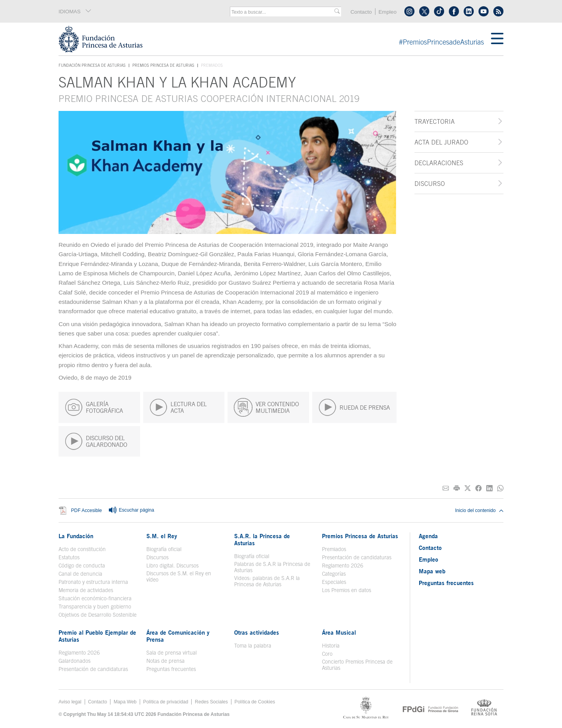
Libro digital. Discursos (173, 566)
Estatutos (69, 557)
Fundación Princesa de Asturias (92, 66)
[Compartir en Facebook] (478, 488)
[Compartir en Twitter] (468, 488)
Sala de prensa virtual (172, 653)
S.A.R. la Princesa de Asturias (262, 539)
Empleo (388, 12)
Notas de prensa (165, 661)
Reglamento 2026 (343, 566)
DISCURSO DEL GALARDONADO (96, 441)
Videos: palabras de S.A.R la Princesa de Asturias (267, 581)
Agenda (428, 536)
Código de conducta (82, 566)
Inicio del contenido (479, 510)
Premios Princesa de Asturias (163, 65)
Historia (331, 646)
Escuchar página (131, 510)
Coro (327, 654)
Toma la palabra (253, 646)
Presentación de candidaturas (357, 557)
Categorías (334, 574)
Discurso (430, 184)
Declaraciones (439, 163)
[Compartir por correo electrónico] (446, 488)
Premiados (334, 549)
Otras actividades (257, 632)
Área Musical (339, 632)
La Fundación (76, 536)
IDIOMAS (75, 11)
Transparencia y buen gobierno (95, 607)
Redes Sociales (211, 702)
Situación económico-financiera (95, 598)
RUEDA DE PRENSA (354, 407)
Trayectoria (435, 121)
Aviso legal (70, 702)
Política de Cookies (255, 702)
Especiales (334, 582)
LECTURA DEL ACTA (178, 407)
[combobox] (283, 12)
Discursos (157, 557)
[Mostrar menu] (497, 39)
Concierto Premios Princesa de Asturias (357, 665)
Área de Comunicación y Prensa (178, 636)
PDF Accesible (86, 511)
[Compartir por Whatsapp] (500, 488)
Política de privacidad (166, 702)
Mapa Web (125, 702)
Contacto (361, 12)
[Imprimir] (457, 488)
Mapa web (432, 571)
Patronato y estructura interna (93, 582)
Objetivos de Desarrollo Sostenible (98, 615)
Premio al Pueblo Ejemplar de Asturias (97, 636)
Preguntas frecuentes (171, 669)
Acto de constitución (82, 549)
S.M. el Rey (162, 536)
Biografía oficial (164, 549)
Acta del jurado (441, 142)
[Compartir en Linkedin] (489, 488)
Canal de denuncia (80, 574)
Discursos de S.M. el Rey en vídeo (179, 576)
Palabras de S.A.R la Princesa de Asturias (272, 567)
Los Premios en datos (347, 590)
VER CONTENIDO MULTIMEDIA (266, 407)
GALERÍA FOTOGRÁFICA (94, 407)
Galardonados (75, 661)
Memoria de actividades (86, 590)
